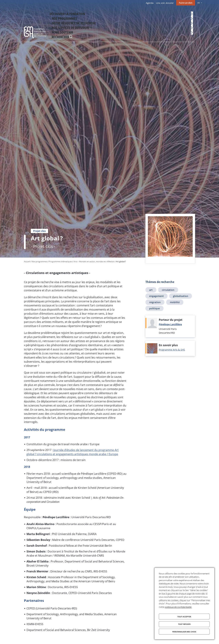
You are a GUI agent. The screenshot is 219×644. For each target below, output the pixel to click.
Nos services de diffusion (152, 13)
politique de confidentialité (178, 607)
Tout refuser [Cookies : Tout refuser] (184, 624)
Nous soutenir (177, 13)
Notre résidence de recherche (119, 13)
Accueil (27, 261)
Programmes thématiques (60, 261)
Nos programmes (91, 13)
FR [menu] (199, 3)
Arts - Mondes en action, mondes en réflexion (94, 261)
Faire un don (186, 3)
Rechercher (192, 14)
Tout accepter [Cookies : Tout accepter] (184, 617)
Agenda (150, 3)
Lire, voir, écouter (165, 3)
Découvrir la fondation (65, 13)
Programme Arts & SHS (172, 350)
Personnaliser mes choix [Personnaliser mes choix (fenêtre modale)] (184, 632)
